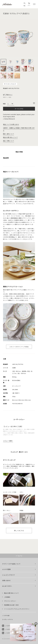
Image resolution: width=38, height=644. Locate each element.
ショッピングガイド (8, 575)
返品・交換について (9, 141)
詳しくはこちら (19, 531)
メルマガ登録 (6, 569)
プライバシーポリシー (10, 601)
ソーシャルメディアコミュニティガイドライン (17, 609)
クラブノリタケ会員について (11, 564)
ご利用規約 (7, 597)
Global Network (10, 119)
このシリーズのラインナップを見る (19, 347)
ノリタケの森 (6, 615)
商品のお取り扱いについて (10, 137)
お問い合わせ (6, 580)
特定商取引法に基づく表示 (11, 605)
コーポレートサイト (7, 619)
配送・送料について (9, 134)
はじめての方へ (7, 586)
